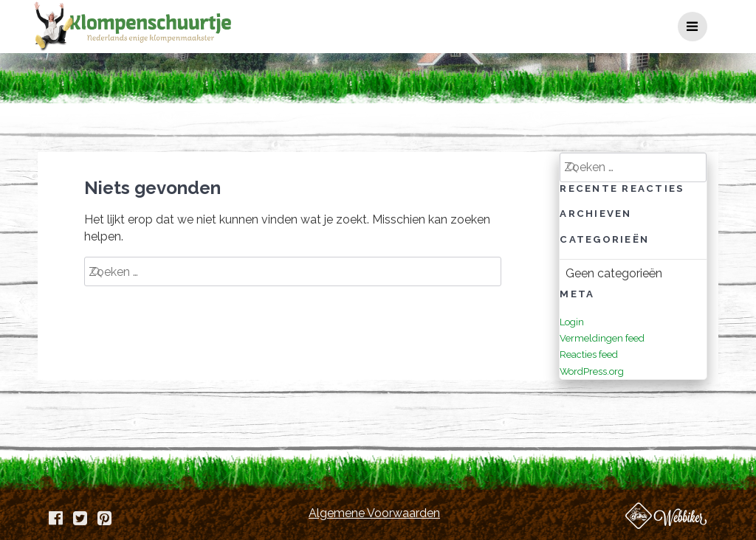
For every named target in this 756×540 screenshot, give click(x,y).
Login (572, 322)
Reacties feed (589, 354)
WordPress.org (592, 371)
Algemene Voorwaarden (374, 513)
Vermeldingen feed (602, 338)
